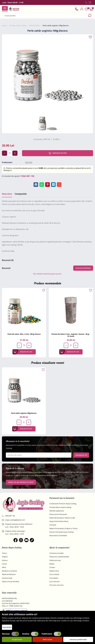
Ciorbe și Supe (7, 578)
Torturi (4, 553)
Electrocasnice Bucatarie (58, 514)
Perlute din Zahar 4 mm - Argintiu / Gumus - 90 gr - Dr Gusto (71, 335)
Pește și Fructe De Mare (10, 582)
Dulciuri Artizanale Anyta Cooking (62, 532)
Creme (4, 564)
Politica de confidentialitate (59, 557)
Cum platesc (54, 578)
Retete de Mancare (9, 574)
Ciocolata (53, 525)
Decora (29, 162)
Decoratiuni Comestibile (58, 535)
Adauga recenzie (83, 268)
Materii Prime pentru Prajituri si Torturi (64, 528)
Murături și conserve (9, 571)
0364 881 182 (28, 176)
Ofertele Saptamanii (57, 511)
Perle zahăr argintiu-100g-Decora (24, 413)
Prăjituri (5, 557)
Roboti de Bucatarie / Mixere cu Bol (62, 518)
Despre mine (54, 571)
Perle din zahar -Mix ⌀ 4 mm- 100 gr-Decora (24, 334)
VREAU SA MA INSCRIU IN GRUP (21, 482)
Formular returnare (57, 585)
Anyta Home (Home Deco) (59, 521)
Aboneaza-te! (81, 455)
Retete (52, 564)
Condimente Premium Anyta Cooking (63, 504)
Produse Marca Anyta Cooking (60, 507)
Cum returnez (54, 582)
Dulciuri (5, 560)
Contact (52, 567)
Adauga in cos (58, 153)
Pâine (4, 567)
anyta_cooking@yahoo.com (13, 520)
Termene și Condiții (57, 553)
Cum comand (54, 574)
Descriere (7, 194)
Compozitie (21, 194)
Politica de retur (55, 560)
